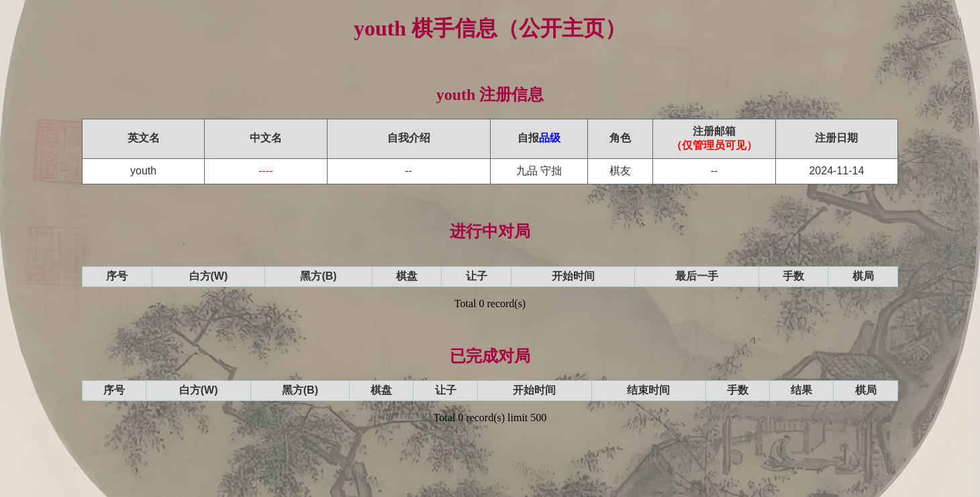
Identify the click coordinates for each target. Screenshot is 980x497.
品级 (550, 138)
